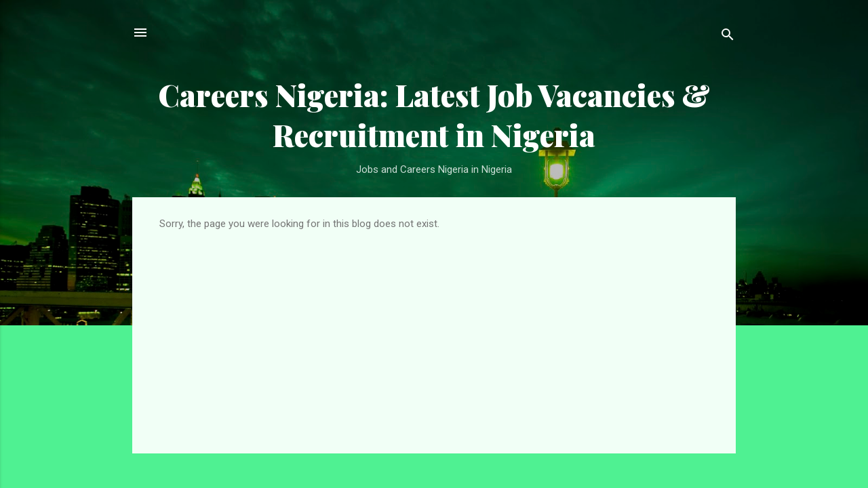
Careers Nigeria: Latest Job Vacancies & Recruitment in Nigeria (434, 115)
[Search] (728, 37)
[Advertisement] (434, 331)
